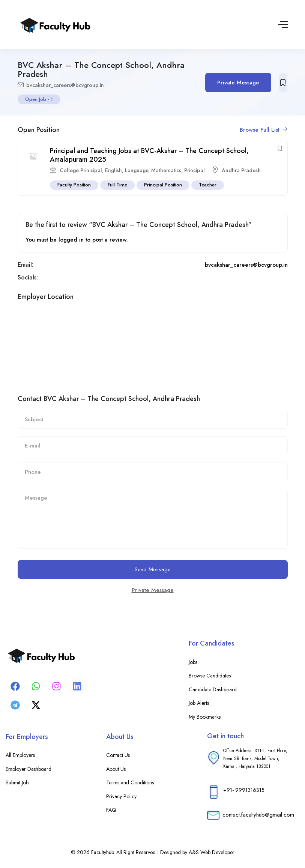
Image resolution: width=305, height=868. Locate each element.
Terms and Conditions (130, 782)
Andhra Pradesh (241, 170)
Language (137, 170)
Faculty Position (74, 185)
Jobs (193, 662)
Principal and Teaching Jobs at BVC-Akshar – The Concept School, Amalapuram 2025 (149, 155)
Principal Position (163, 185)
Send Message (153, 569)
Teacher (208, 185)
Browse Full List (264, 130)
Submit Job (17, 782)
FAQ (111, 810)
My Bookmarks (205, 717)
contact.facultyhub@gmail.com (258, 815)
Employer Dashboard (29, 769)
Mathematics (166, 170)
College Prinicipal (81, 170)
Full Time (117, 185)
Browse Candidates (210, 676)
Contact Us (118, 755)
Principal (195, 170)
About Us (116, 769)
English (113, 170)
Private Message (238, 83)
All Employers (20, 755)
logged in (71, 240)
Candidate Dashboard (213, 689)
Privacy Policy (121, 796)
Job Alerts (199, 703)
